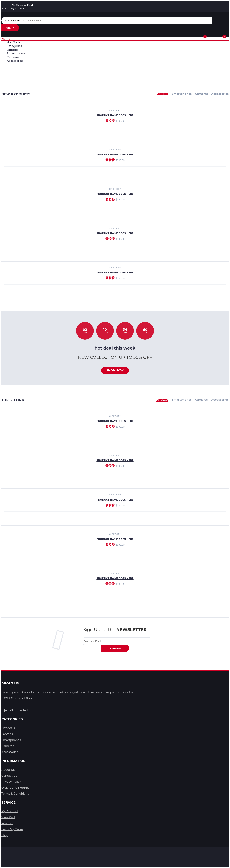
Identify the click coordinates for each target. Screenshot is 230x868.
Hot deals (8, 728)
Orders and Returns (15, 788)
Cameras (201, 400)
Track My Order (12, 829)
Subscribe (115, 648)
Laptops (162, 400)
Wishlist (7, 823)
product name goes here (115, 155)
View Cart (8, 817)
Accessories (220, 400)
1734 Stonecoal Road (19, 698)
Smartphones (182, 400)
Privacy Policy (11, 782)
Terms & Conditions (15, 794)
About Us (8, 770)
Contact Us (9, 776)
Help (5, 835)
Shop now (115, 371)
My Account (10, 811)
